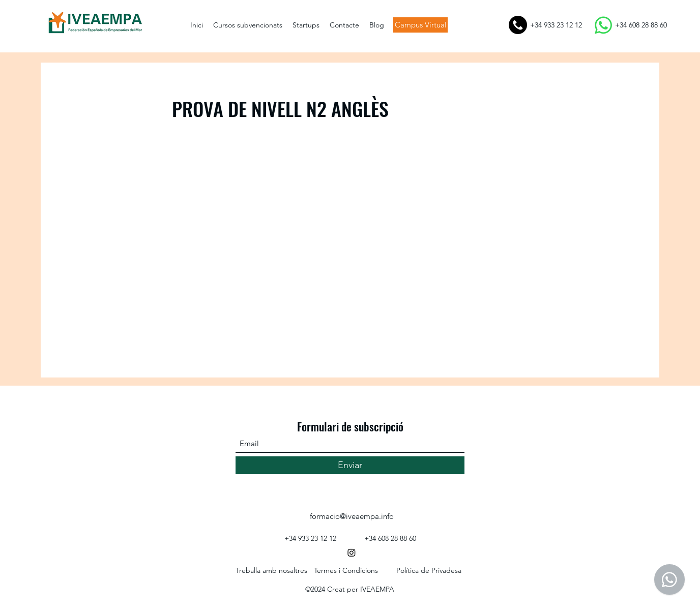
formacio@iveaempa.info (352, 516)
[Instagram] (352, 553)
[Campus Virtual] (420, 25)
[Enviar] (350, 465)
